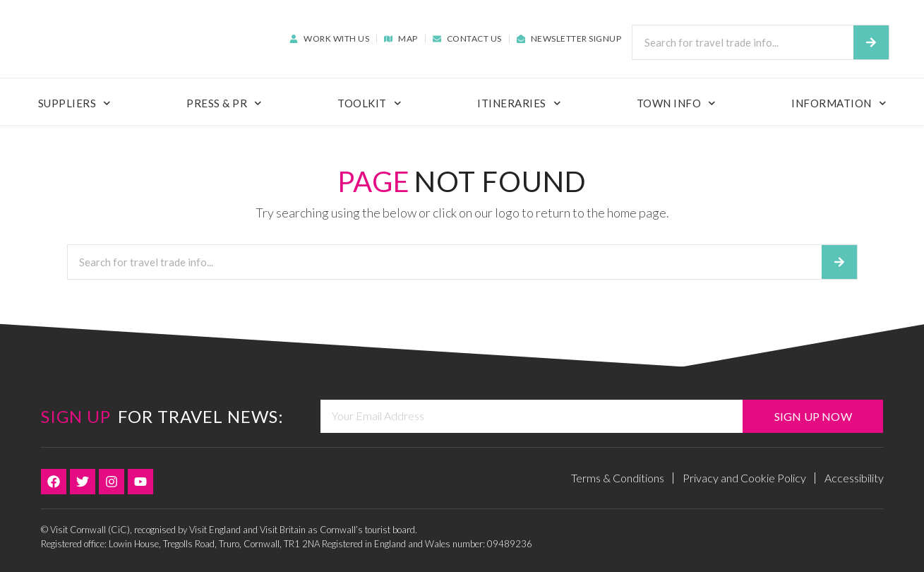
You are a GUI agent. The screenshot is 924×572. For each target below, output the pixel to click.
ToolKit (369, 103)
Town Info (676, 103)
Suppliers (74, 103)
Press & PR (224, 103)
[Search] (871, 42)
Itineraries (519, 103)
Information (839, 103)
